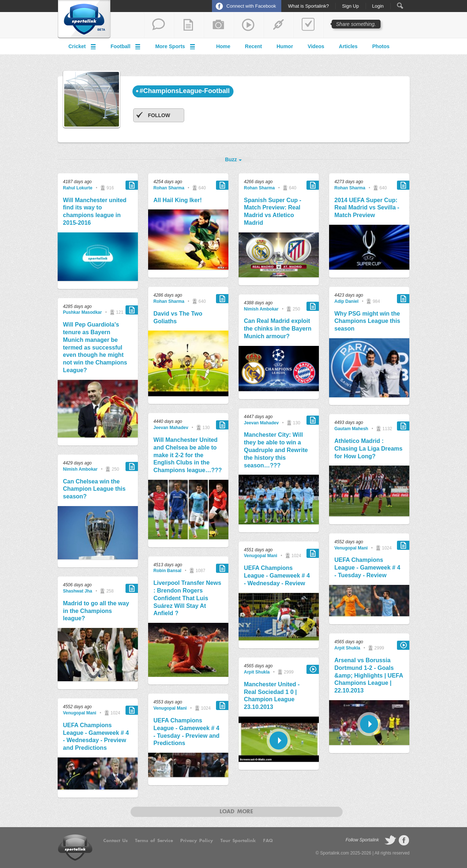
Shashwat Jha (78, 591)
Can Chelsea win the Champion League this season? (94, 489)
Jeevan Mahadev (171, 428)
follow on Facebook (404, 840)
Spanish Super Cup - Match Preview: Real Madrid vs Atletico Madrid (273, 211)
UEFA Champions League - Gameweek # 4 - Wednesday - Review (277, 576)
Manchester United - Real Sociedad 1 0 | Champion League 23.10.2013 (272, 696)
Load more (236, 812)
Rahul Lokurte (78, 188)
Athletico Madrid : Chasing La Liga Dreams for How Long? (369, 449)
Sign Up (350, 6)
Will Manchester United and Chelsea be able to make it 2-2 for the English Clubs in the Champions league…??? (188, 455)
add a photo (219, 25)
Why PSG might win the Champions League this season (367, 321)
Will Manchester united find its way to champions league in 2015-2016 (95, 211)
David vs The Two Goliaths (178, 317)
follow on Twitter (390, 840)
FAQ (268, 841)
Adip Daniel (347, 301)
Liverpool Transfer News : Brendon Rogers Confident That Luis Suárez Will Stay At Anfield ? (188, 598)
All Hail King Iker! (178, 200)
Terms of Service (154, 841)
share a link (278, 25)
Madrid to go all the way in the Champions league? (96, 611)
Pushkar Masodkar (83, 312)
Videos (316, 46)
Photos (381, 46)
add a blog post (189, 25)
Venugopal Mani (80, 713)
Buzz (231, 159)
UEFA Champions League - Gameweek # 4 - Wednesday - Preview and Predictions (96, 736)
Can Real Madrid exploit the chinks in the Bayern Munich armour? (278, 329)
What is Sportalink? (308, 6)
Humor (285, 46)
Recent (253, 46)
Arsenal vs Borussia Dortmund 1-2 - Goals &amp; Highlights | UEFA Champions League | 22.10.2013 (369, 675)
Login (378, 6)
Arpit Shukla (257, 672)
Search (400, 6)
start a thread (159, 25)
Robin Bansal (168, 571)
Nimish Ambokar (80, 469)
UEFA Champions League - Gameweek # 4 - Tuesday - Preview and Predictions (187, 732)
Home (223, 46)
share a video (248, 25)
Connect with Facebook (251, 6)
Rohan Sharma (169, 188)
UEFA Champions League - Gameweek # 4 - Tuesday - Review (368, 568)
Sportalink (84, 19)
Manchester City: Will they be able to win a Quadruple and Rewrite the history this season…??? (276, 450)
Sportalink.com (334, 853)
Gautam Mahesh (352, 429)
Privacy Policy (197, 841)
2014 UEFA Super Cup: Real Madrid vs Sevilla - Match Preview (367, 208)
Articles (348, 46)
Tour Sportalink (238, 841)
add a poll (308, 25)
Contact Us (115, 841)
